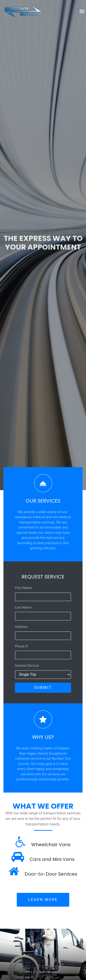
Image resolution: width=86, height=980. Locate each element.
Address (21, 627)
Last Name (23, 607)
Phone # (21, 646)
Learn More (43, 900)
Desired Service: (27, 666)
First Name (23, 588)
